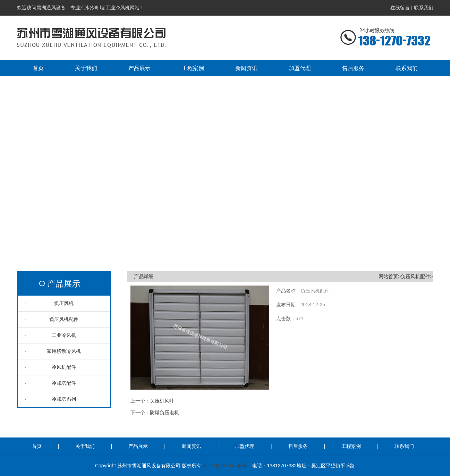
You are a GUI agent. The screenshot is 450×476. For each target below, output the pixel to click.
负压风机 (64, 303)
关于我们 (86, 446)
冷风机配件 (64, 367)
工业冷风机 (64, 335)
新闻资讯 (192, 446)
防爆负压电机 (164, 413)
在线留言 (400, 8)
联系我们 (424, 8)
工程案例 (352, 446)
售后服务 (299, 446)
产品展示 (64, 284)
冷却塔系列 (64, 399)
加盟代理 (245, 446)
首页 (37, 446)
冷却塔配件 (64, 383)
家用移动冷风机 (64, 351)
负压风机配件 (64, 319)
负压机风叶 (162, 401)
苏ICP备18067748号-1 (227, 466)
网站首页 (388, 277)
